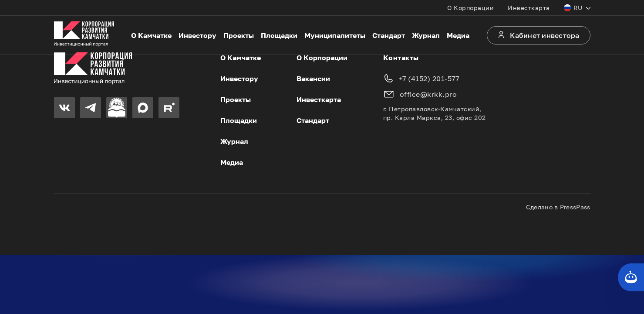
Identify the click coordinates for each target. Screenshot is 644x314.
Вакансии (313, 78)
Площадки (279, 35)
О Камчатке (151, 35)
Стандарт (389, 35)
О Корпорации (470, 8)
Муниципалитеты (335, 35)
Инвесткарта (529, 8)
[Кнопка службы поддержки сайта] (631, 277)
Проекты (239, 35)
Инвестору (197, 35)
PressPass (575, 207)
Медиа (458, 35)
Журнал (426, 35)
